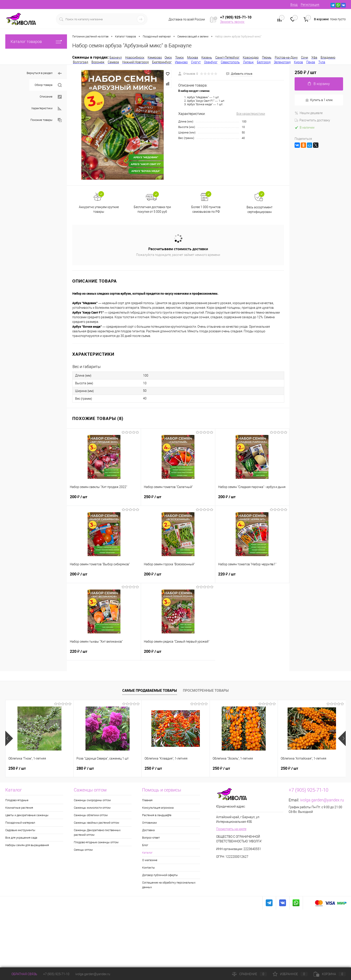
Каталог (147, 853)
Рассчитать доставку (312, 120)
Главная (147, 800)
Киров (298, 62)
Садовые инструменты (20, 830)
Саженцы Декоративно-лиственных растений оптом (97, 832)
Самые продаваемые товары (150, 690)
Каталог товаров (36, 42)
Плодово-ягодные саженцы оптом (96, 842)
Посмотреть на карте (231, 829)
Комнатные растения (19, 808)
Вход (294, 5)
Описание (51, 97)
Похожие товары (46, 120)
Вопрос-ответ (151, 838)
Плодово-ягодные (17, 800)
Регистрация (310, 5)
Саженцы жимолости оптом (92, 808)
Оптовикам (149, 823)
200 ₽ (104, 499)
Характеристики (46, 108)
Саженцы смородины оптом (92, 800)
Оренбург (211, 62)
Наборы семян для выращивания (27, 845)
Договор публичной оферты (160, 875)
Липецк (248, 62)
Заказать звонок (232, 22)
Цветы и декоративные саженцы (27, 815)
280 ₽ (85, 768)
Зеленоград (282, 62)
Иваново (181, 62)
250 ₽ (178, 499)
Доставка (148, 830)
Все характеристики (251, 114)
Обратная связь (21, 974)
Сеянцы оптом (83, 850)
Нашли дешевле (309, 113)
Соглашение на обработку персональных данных (169, 885)
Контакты (149, 868)
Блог (145, 845)
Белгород (264, 62)
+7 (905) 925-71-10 (56, 974)
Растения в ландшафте (157, 815)
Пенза (311, 62)
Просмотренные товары (206, 690)
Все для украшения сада (21, 838)
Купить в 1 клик (319, 100)
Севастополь (230, 62)
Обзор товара (48, 85)
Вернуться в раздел (44, 73)
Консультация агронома (158, 808)
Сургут (196, 62)
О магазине (150, 860)
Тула (322, 62)
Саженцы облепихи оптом (91, 815)
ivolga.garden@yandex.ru (322, 800)
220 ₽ (252, 576)
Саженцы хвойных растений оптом (97, 823)
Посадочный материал (20, 823)
